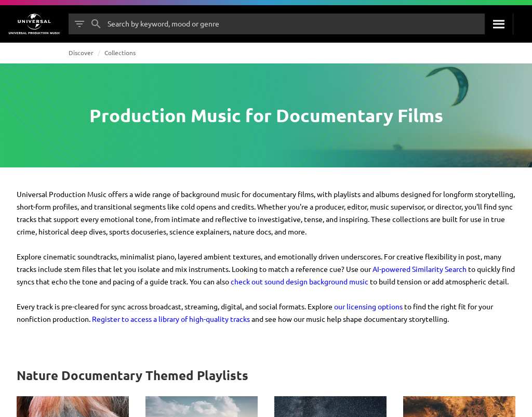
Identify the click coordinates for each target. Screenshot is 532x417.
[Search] (499, 24)
